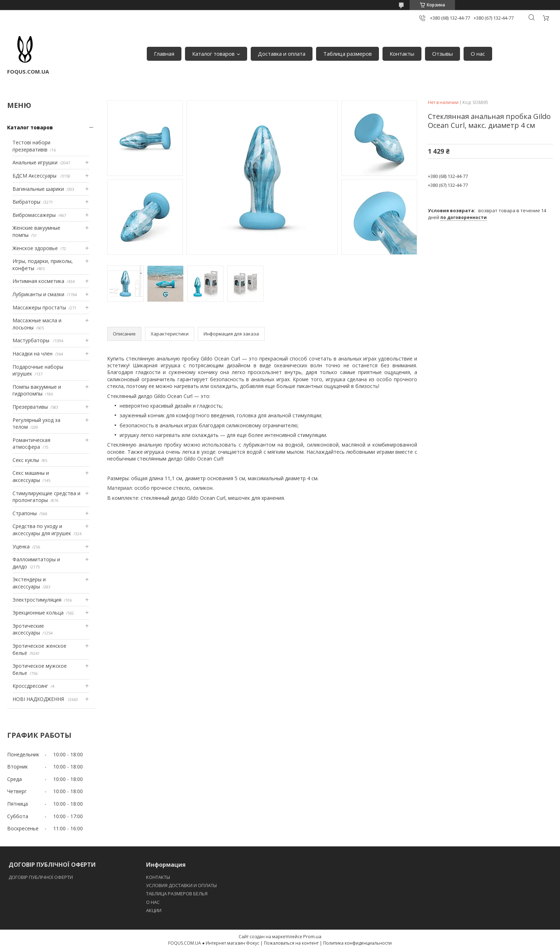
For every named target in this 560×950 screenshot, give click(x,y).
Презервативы (30, 407)
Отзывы (442, 54)
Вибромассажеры (34, 215)
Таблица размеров (347, 54)
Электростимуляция (37, 600)
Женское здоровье (35, 248)
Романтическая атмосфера (31, 444)
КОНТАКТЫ (158, 877)
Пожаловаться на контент (291, 943)
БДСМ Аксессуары (35, 176)
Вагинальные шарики (38, 189)
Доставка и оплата (282, 54)
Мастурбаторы (32, 340)
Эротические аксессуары (28, 629)
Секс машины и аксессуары (31, 476)
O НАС (153, 902)
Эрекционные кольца (38, 613)
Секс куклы (26, 460)
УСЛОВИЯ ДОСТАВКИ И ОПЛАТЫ (181, 885)
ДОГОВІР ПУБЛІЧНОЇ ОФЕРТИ (41, 877)
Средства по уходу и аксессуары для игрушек (42, 530)
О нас (478, 54)
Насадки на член (32, 354)
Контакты (402, 54)
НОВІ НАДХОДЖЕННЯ (39, 699)
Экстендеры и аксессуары (29, 583)
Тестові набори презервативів (31, 146)
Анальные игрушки (35, 162)
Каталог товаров (213, 54)
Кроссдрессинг (30, 686)
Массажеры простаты (39, 307)
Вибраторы (26, 202)
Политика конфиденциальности (357, 943)
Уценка (21, 546)
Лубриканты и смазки (38, 294)
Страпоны (25, 513)
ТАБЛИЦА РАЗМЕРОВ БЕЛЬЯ (177, 894)
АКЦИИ (154, 910)
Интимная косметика (38, 281)
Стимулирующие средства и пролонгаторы (46, 497)
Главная (164, 54)
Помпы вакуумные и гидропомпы (37, 390)
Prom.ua (312, 936)
